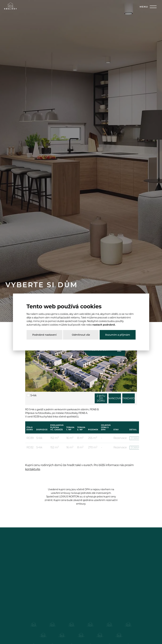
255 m (92, 438)
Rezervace (120, 438)
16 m (70, 438)
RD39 (30, 438)
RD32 (30, 447)
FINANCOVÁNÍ (115, 398)
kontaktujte (33, 469)
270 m (93, 447)
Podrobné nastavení (44, 335)
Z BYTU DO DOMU (101, 398)
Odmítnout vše (81, 335)
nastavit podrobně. (104, 325)
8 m (80, 438)
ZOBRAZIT (137, 438)
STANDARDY (129, 398)
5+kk (32, 395)
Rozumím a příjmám (118, 335)
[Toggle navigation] (152, 7)
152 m (55, 438)
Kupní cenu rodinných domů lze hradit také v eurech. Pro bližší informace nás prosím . (79, 467)
